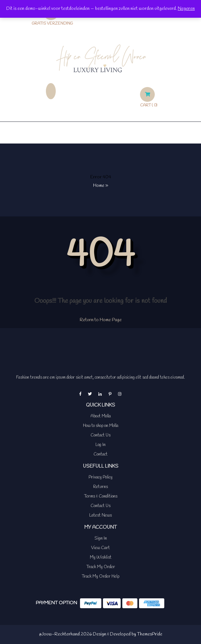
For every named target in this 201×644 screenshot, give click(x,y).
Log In (100, 445)
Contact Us (100, 435)
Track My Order (101, 567)
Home (99, 186)
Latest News (100, 515)
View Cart (100, 548)
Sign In (101, 538)
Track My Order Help (100, 577)
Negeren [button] (186, 9)
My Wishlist (101, 557)
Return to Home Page (101, 320)
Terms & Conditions (101, 496)
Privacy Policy (100, 477)
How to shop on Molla (101, 426)
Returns (100, 487)
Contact (100, 454)
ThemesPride (149, 634)
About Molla (101, 416)
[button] (100, 133)
